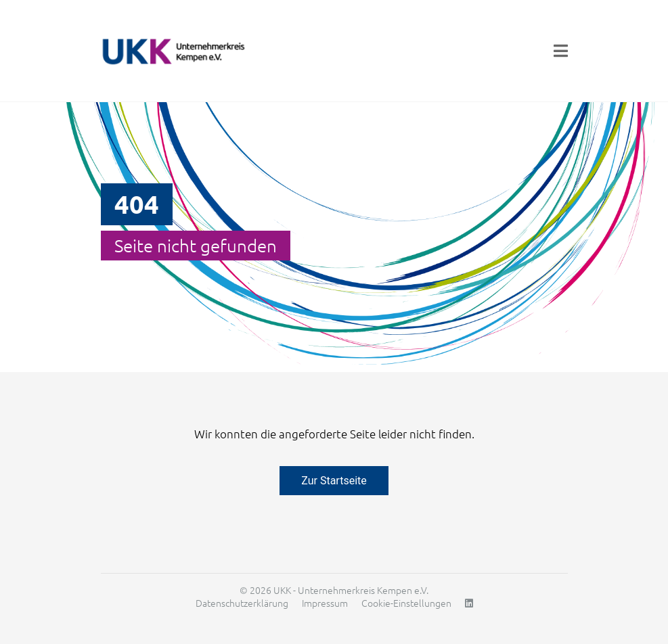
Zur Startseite (334, 481)
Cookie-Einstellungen (406, 603)
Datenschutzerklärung (242, 603)
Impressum (325, 603)
